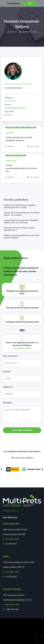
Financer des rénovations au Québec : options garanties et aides (20, 206)
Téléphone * (8, 387)
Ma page (8, 115)
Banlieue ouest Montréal (21, 127)
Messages (7, 402)
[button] (1, 469)
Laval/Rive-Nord (16, 155)
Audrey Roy (11, 161)
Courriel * (7, 371)
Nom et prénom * (11, 356)
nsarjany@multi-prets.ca (15, 108)
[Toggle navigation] (30, 3)
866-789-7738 (12, 605)
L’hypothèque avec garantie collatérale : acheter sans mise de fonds (21, 221)
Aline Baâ (10, 133)
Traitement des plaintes (10, 511)
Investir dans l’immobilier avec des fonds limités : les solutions (22, 214)
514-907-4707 (12, 539)
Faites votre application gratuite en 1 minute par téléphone (22, 346)
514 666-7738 (12, 572)
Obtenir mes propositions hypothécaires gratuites (22, 431)
